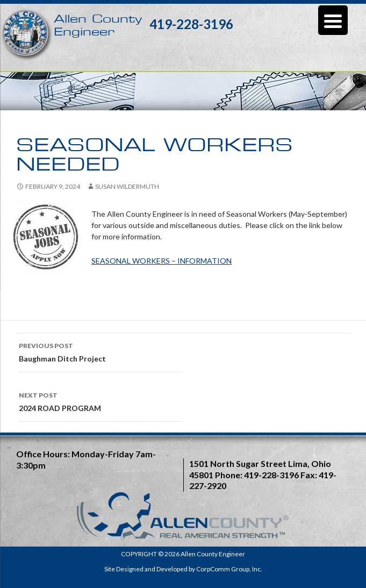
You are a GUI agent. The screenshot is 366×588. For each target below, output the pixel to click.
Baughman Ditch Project (101, 351)
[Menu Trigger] (333, 20)
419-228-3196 (191, 24)
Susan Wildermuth (127, 186)
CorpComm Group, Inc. (229, 569)
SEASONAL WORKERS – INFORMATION (162, 261)
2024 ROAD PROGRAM (101, 401)
